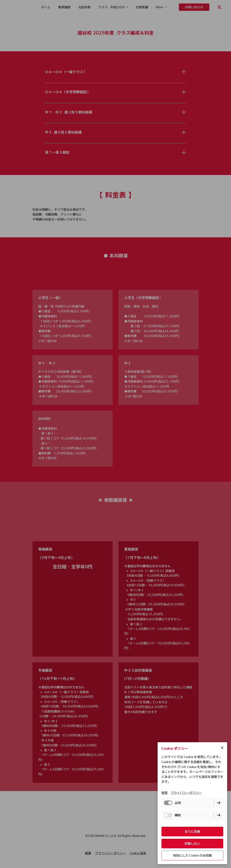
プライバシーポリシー (186, 793)
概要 (165, 793)
